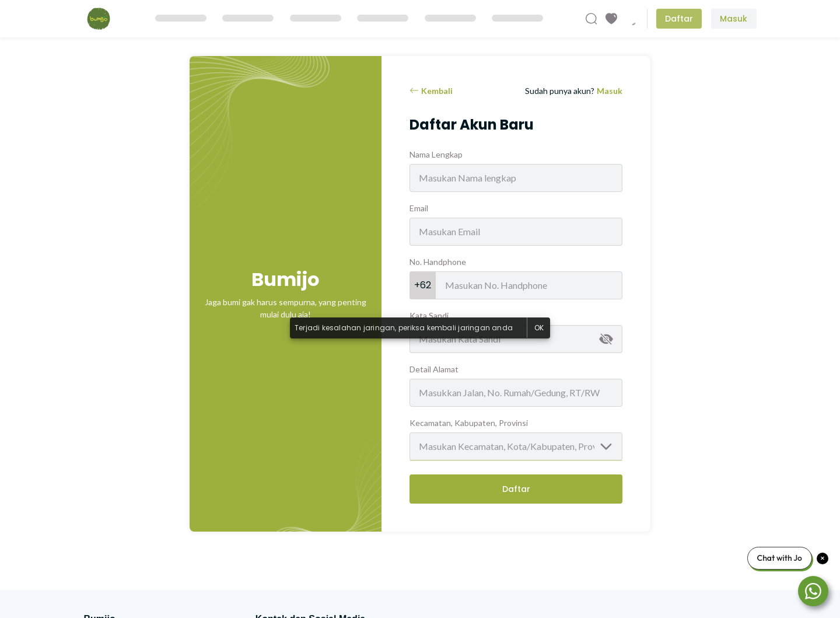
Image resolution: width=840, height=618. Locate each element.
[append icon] (606, 339)
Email (419, 208)
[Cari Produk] (591, 19)
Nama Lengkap (436, 154)
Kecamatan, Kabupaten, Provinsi (469, 423)
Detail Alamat (434, 369)
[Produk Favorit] (611, 19)
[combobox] (516, 446)
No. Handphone (438, 262)
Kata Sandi (429, 315)
